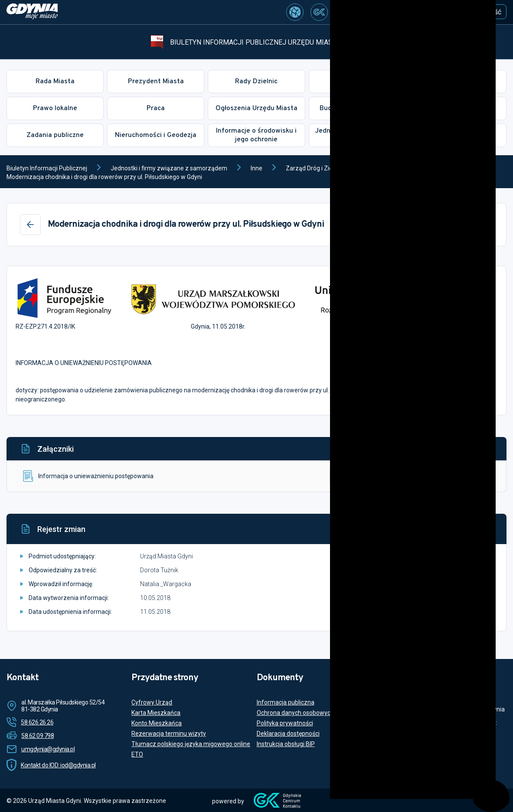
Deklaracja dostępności (288, 734)
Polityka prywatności (285, 723)
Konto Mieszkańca (157, 723)
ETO (137, 754)
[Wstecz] (30, 225)
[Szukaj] (435, 10)
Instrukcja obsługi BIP (286, 744)
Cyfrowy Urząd (152, 702)
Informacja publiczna (286, 702)
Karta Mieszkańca (156, 713)
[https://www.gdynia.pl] (32, 12)
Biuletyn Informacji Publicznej (47, 168)
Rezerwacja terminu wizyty (169, 734)
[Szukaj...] (389, 10)
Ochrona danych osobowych (295, 713)
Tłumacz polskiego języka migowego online (191, 744)
